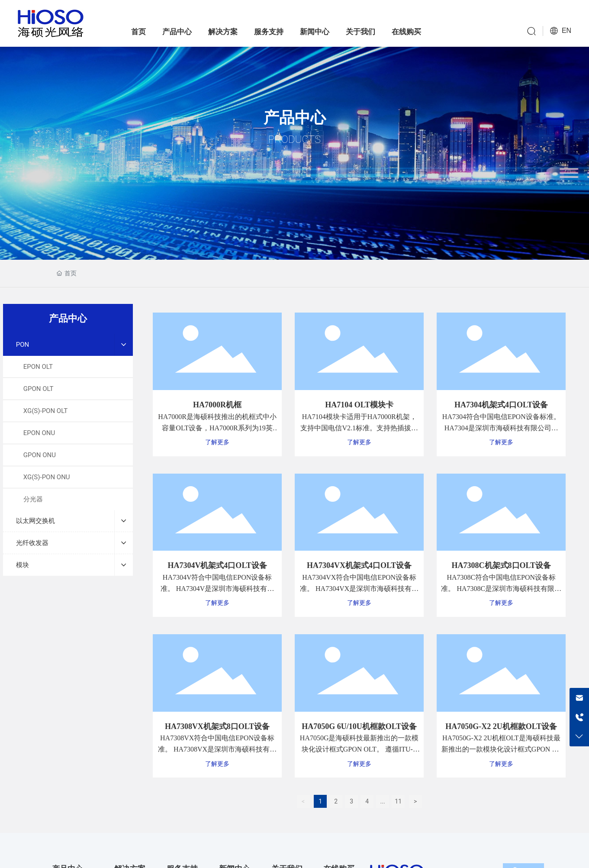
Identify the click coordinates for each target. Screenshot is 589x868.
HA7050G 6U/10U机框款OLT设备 (359, 726)
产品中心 (295, 118)
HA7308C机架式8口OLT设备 (501, 565)
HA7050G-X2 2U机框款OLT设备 (501, 726)
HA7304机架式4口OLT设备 (501, 405)
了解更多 (217, 442)
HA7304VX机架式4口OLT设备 (359, 565)
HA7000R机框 (217, 405)
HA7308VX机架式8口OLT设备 (217, 726)
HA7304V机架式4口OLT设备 (217, 565)
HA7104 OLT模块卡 (359, 405)
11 (398, 801)
